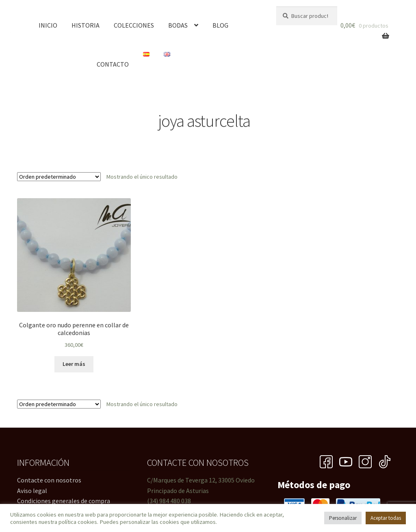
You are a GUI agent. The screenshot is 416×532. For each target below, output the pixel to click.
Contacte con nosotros (49, 480)
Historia (86, 25)
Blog (220, 25)
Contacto (113, 64)
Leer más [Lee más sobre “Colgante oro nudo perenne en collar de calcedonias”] (74, 364)
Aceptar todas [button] (386, 518)
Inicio (48, 25)
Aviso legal (32, 491)
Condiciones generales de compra (64, 501)
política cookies (78, 522)
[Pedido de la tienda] (59, 177)
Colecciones (134, 25)
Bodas (178, 25)
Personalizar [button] (343, 518)
